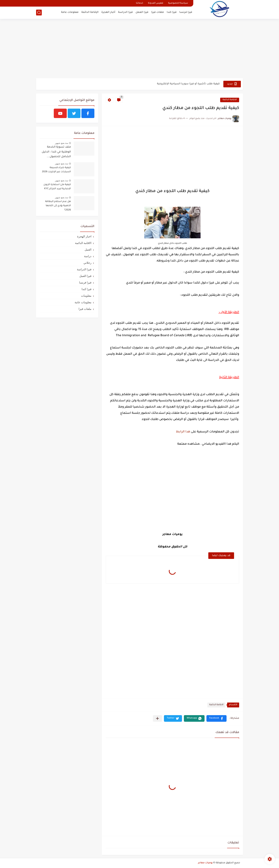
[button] (216, 718)
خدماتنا (139, 3)
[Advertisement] (139, 49)
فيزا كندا (172, 12)
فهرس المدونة (156, 3)
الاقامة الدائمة (230, 100)
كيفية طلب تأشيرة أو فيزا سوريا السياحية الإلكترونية (188, 84)
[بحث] (39, 13)
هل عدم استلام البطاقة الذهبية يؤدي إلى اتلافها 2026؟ (58, 206)
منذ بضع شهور (61, 143)
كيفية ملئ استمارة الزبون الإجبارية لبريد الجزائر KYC (57, 187)
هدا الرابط (183, 432)
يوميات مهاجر (205, 863)
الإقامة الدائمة (90, 12)
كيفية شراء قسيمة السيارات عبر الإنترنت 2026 (56, 170)
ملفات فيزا (158, 12)
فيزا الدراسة (125, 12)
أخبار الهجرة (108, 12)
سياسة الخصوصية (178, 3)
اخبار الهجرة (84, 236)
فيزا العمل (142, 12)
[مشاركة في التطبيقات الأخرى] (157, 718)
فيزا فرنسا (186, 12)
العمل (88, 250)
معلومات (86, 296)
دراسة (88, 256)
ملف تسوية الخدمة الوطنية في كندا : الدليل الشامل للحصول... (56, 152)
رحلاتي (87, 263)
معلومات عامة (70, 12)
